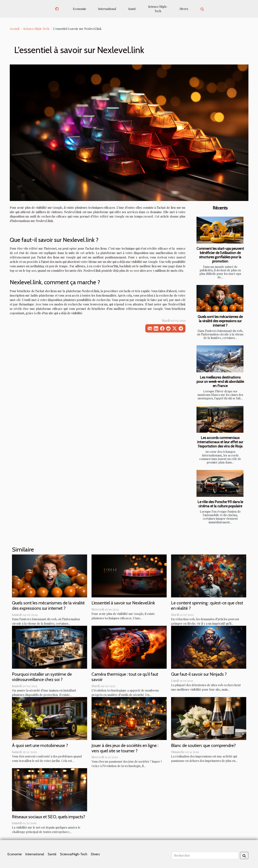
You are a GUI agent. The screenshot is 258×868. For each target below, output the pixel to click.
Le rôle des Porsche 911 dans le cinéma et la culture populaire (220, 504)
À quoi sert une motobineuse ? (40, 745)
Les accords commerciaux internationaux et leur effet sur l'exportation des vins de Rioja (220, 442)
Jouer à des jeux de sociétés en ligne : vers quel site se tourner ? (125, 748)
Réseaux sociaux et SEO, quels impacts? (49, 817)
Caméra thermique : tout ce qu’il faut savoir (125, 677)
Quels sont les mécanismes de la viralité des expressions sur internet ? (220, 321)
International (107, 9)
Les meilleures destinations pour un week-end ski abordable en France (220, 381)
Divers (184, 9)
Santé (132, 9)
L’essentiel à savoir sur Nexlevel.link (123, 603)
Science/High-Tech (158, 9)
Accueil (15, 29)
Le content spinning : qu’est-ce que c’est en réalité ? (207, 605)
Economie (80, 9)
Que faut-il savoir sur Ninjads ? (199, 674)
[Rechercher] (205, 855)
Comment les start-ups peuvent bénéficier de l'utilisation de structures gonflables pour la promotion (220, 255)
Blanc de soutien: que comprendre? (203, 745)
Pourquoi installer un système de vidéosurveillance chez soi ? (42, 677)
